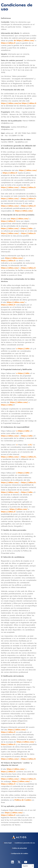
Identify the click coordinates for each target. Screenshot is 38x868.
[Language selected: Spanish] (28, 866)
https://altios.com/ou (11, 103)
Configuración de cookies (20, 853)
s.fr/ (30, 445)
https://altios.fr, (29, 457)
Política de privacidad (20, 848)
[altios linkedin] (12, 862)
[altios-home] (19, 837)
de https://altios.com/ (24, 40)
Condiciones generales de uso (25, 843)
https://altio (27, 228)
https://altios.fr (8, 43)
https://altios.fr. (29, 482)
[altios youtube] (26, 862)
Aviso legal (8, 843)
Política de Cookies (23, 800)
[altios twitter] (19, 862)
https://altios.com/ (28, 170)
